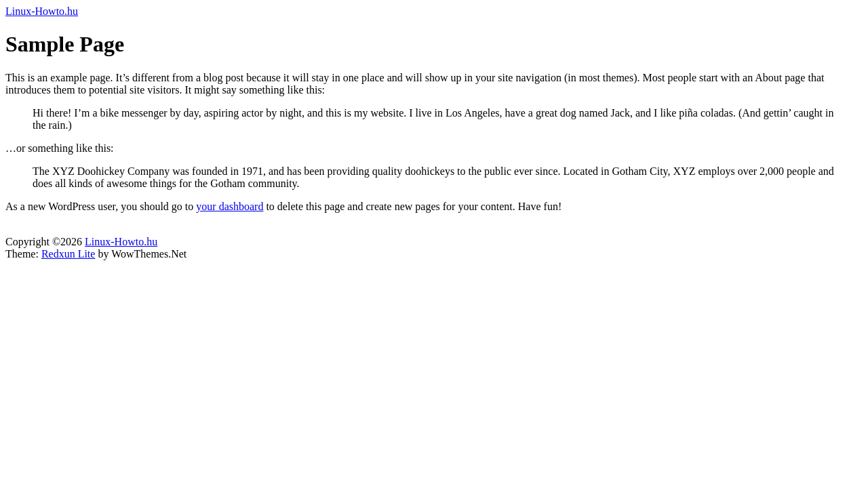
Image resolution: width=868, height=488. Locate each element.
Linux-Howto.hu (42, 11)
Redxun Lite (68, 254)
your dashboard (230, 206)
